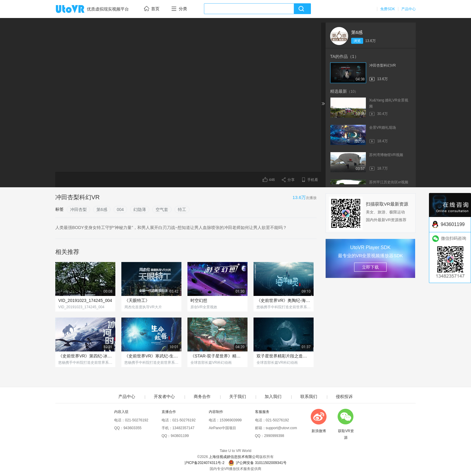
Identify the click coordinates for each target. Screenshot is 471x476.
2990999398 (274, 436)
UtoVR (77, 9)
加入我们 (273, 396)
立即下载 (370, 267)
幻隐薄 (140, 209)
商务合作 (202, 396)
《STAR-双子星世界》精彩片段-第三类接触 (217, 356)
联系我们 (309, 396)
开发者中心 (164, 396)
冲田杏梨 (78, 209)
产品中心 (409, 9)
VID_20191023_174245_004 (85, 300)
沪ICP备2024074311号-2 (204, 463)
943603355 (132, 428)
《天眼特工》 (137, 300)
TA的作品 (344, 56)
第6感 (357, 32)
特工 (182, 209)
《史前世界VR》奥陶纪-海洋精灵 (284, 300)
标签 (59, 209)
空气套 (162, 209)
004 (120, 209)
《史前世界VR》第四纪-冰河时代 (85, 356)
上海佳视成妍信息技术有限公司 (234, 457)
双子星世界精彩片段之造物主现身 (284, 356)
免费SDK (388, 9)
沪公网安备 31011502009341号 (257, 463)
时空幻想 (199, 300)
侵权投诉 (344, 396)
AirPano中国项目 (222, 428)
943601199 (180, 436)
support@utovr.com (281, 428)
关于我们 (238, 396)
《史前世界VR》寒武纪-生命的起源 (151, 356)
